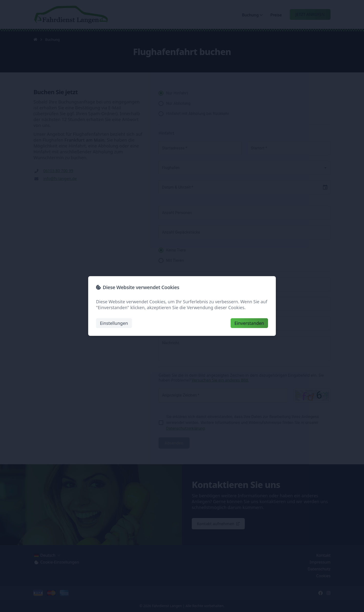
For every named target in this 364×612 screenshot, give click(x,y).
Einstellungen (114, 323)
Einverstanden (249, 323)
